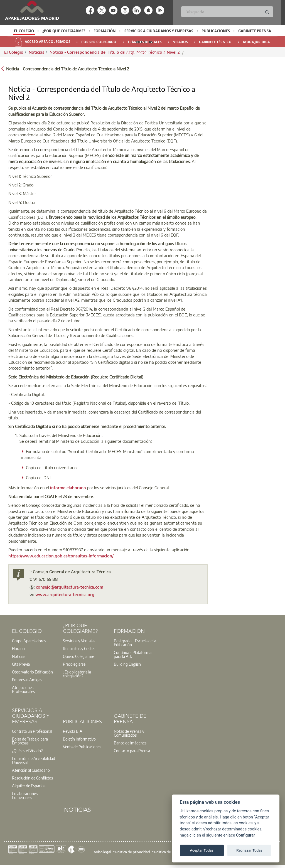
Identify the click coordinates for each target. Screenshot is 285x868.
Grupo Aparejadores (29, 641)
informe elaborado (68, 488)
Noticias (145, 42)
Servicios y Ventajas (79, 641)
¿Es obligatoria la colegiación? (77, 674)
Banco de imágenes (130, 743)
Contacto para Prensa (132, 751)
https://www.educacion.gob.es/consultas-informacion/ (61, 556)
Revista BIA (73, 731)
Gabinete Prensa (255, 31)
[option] (24, 31)
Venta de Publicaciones (82, 747)
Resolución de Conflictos (32, 778)
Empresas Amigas (27, 680)
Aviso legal (102, 852)
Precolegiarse (74, 664)
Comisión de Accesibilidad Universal (34, 760)
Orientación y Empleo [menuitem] (145, 53)
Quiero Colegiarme (78, 656)
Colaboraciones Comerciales (25, 795)
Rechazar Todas (249, 850)
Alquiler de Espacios (29, 786)
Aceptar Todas (202, 850)
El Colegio (24, 31)
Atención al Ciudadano (31, 770)
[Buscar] (227, 12)
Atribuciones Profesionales (23, 689)
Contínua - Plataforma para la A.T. (133, 654)
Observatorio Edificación (32, 672)
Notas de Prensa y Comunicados (129, 733)
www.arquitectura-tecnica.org (65, 594)
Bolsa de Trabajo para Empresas (30, 741)
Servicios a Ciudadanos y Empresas (159, 31)
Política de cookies (169, 852)
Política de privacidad (133, 852)
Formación (105, 31)
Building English (127, 664)
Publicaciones (216, 31)
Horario (18, 648)
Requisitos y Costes (79, 648)
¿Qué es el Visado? (27, 751)
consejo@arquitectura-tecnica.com (70, 587)
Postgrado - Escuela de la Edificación (135, 643)
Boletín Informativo (79, 739)
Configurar (245, 835)
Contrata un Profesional (32, 731)
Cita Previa (21, 664)
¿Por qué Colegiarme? (64, 31)
